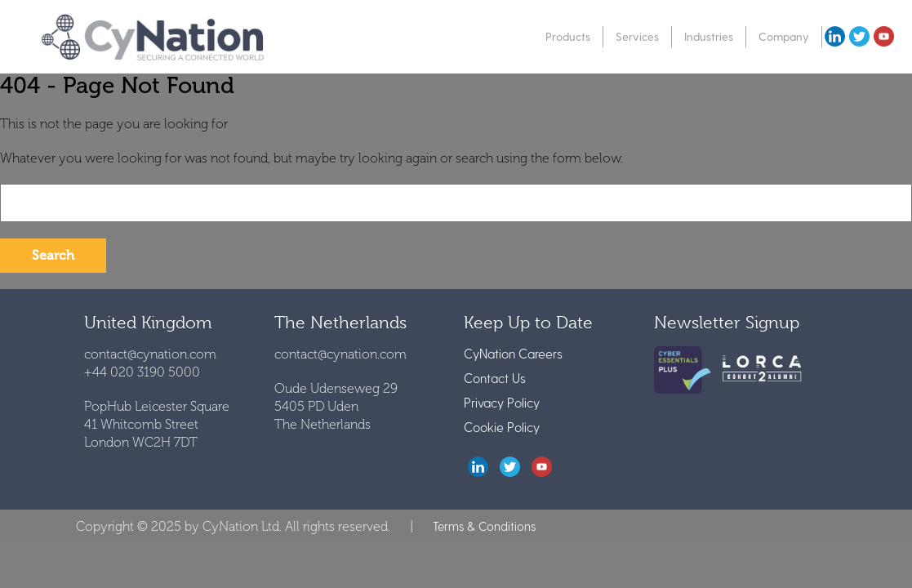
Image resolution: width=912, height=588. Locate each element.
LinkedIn (478, 467)
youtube (883, 36)
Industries (709, 36)
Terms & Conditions (484, 526)
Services (637, 36)
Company (784, 36)
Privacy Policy (502, 402)
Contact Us (495, 378)
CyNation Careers (513, 353)
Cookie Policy (502, 427)
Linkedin (834, 36)
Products (568, 36)
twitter (859, 36)
